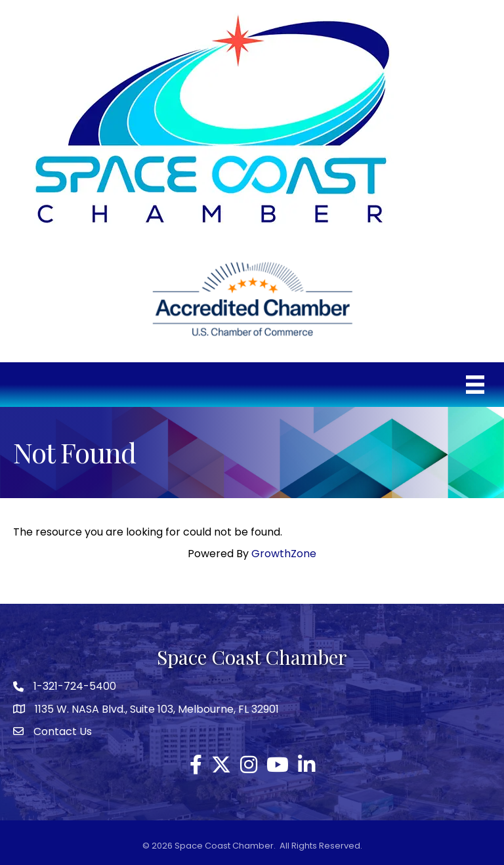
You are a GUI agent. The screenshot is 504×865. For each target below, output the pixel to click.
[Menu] (475, 385)
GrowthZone (284, 554)
